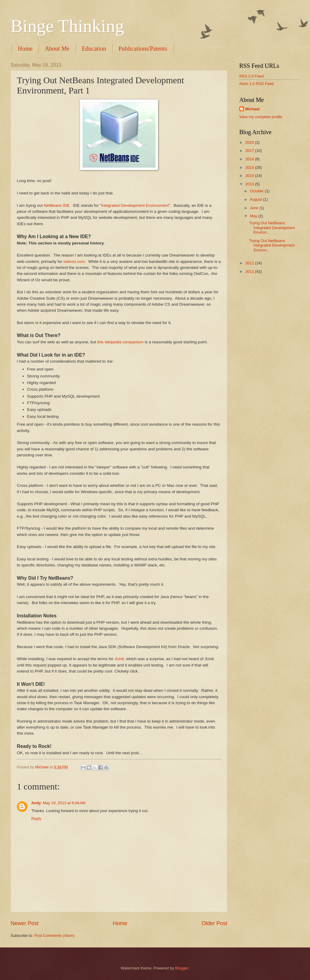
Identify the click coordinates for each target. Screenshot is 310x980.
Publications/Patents (143, 49)
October (257, 191)
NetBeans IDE (57, 205)
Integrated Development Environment (135, 205)
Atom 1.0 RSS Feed (257, 84)
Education (94, 49)
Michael (252, 109)
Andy (36, 803)
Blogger (182, 968)
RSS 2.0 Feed (251, 76)
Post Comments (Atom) (54, 936)
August (256, 199)
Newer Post (25, 923)
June (255, 208)
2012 (250, 263)
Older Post (214, 923)
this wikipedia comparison (120, 342)
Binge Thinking (67, 26)
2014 (250, 176)
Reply (36, 819)
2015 (250, 167)
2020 (250, 142)
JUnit (119, 659)
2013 (250, 184)
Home (25, 49)
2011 (250, 271)
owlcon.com (74, 262)
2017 (250, 151)
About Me (57, 49)
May (254, 216)
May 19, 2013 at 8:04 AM (64, 803)
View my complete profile (261, 117)
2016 (250, 159)
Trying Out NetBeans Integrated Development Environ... (272, 228)
